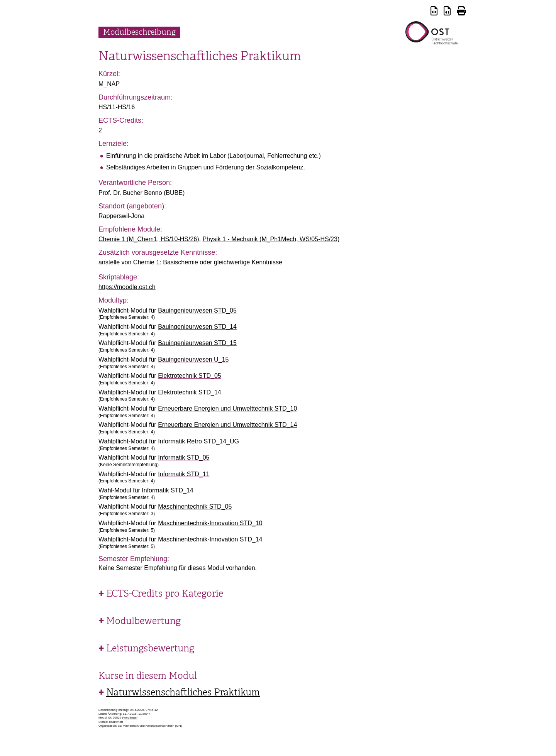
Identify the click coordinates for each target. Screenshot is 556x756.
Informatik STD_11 (184, 474)
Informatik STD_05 (184, 457)
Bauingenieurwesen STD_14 (197, 327)
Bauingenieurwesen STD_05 (197, 310)
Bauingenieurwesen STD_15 (197, 343)
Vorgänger (130, 718)
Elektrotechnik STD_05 (190, 376)
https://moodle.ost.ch (127, 287)
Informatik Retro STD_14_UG (198, 441)
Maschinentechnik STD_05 (195, 507)
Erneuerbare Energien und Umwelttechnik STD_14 (227, 425)
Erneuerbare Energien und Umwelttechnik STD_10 (227, 408)
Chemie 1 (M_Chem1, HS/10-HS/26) (149, 239)
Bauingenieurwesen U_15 (193, 359)
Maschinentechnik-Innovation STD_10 (210, 523)
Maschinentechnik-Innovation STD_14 (210, 539)
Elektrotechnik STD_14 (190, 392)
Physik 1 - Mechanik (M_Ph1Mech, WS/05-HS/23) (271, 239)
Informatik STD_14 (167, 490)
